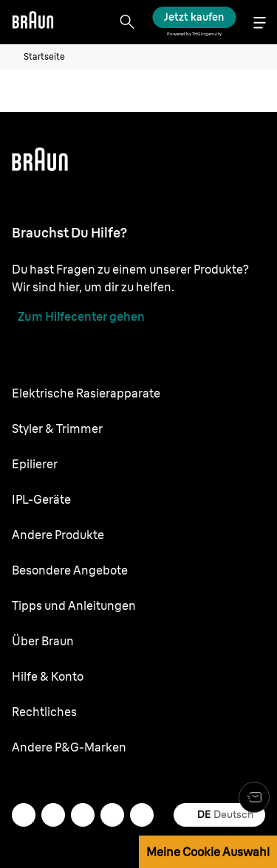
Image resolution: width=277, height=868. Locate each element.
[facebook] (112, 815)
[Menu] (259, 22)
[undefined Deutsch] (219, 815)
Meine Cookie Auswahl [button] (208, 852)
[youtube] (142, 815)
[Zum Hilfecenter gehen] (78, 316)
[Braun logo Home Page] (33, 22)
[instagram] (53, 815)
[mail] (24, 815)
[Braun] (33, 22)
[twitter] (83, 815)
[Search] (127, 22)
